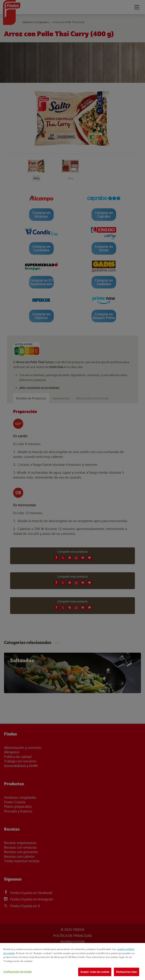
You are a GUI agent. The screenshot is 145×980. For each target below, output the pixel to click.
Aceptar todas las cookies (95, 972)
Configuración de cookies (17, 972)
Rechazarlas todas (126, 972)
